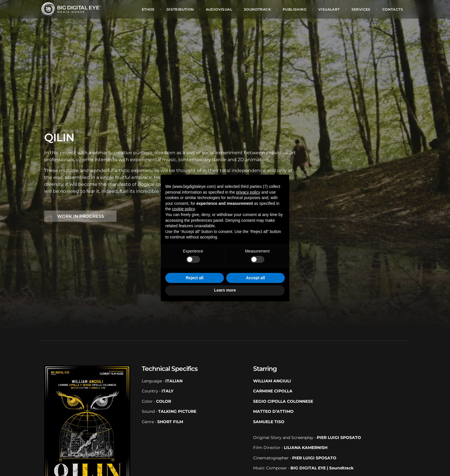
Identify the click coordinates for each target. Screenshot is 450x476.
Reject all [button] (194, 278)
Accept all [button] (255, 278)
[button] (80, 216)
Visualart (329, 9)
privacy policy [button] (248, 192)
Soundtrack (257, 9)
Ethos (148, 9)
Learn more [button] (225, 290)
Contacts (393, 9)
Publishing (295, 9)
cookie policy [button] (183, 209)
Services (361, 9)
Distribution (180, 9)
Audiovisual (219, 9)
